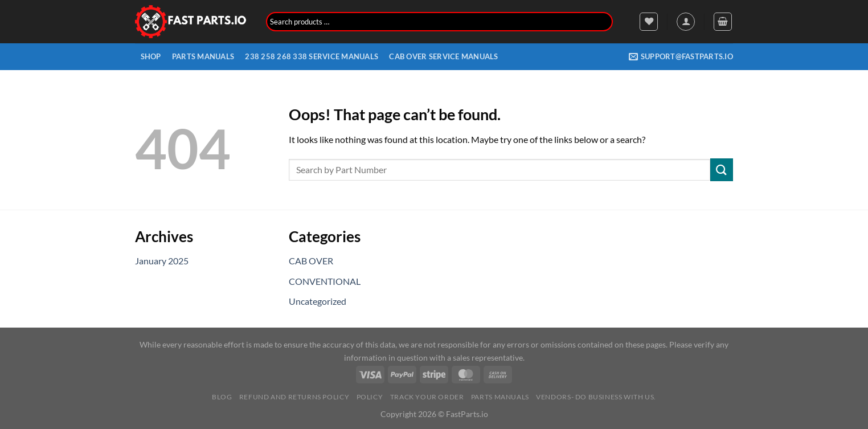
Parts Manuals (203, 56)
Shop (151, 56)
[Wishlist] (649, 22)
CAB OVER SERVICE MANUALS (443, 56)
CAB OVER (311, 261)
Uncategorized (318, 301)
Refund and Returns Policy (294, 397)
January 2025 (162, 261)
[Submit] (722, 169)
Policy (370, 397)
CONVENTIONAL (325, 281)
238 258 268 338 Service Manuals (312, 56)
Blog (222, 397)
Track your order (427, 397)
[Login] (686, 22)
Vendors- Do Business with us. (596, 397)
